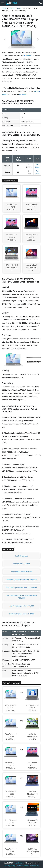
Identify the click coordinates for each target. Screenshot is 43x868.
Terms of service (23, 866)
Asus (19, 8)
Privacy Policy (10, 866)
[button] (5, 39)
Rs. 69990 (23, 95)
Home (4, 8)
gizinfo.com (19, 863)
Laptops (12, 8)
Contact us (34, 866)
